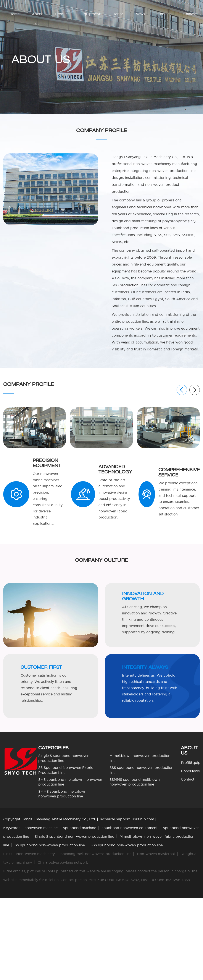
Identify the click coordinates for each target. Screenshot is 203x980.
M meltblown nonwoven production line (140, 758)
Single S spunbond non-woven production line (74, 836)
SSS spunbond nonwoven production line (141, 770)
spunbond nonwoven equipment (130, 828)
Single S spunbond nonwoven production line (64, 758)
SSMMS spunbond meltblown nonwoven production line (135, 782)
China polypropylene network (63, 862)
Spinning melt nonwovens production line (96, 854)
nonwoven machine (41, 828)
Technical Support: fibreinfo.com (127, 819)
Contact (164, 14)
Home (14, 14)
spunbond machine (80, 828)
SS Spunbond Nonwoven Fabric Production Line (66, 770)
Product (62, 14)
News (140, 14)
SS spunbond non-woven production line (50, 845)
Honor (118, 14)
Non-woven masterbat (156, 854)
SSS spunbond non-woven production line (127, 845)
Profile (186, 763)
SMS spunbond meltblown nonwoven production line (70, 782)
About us (37, 19)
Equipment (91, 14)
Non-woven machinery (35, 854)
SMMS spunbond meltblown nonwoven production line (62, 794)
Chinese (190, 14)
